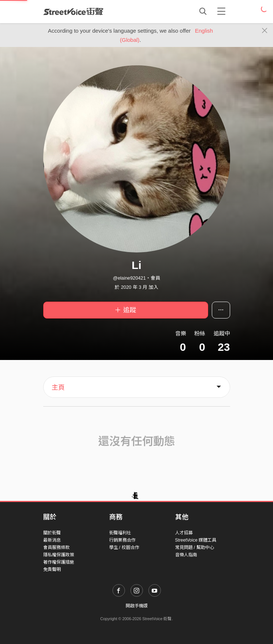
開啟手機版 (137, 606)
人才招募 (184, 533)
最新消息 (52, 540)
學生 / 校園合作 (124, 547)
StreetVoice (73, 11)
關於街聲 (52, 533)
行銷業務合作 (122, 540)
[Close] (265, 31)
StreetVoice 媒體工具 (196, 540)
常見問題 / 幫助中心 (195, 547)
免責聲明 (52, 570)
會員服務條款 (56, 547)
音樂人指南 (186, 555)
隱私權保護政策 (59, 555)
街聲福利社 (120, 533)
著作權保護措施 (59, 562)
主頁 (58, 388)
